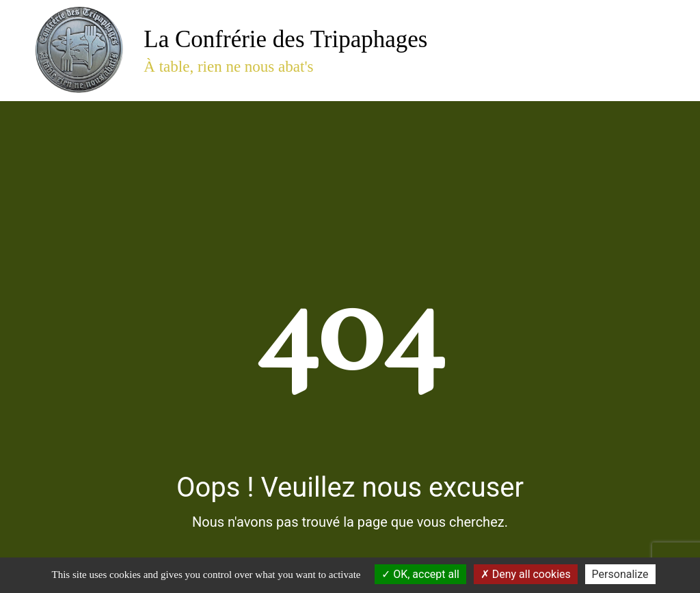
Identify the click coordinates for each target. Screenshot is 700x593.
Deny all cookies (526, 574)
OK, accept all (420, 574)
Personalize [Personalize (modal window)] (620, 574)
